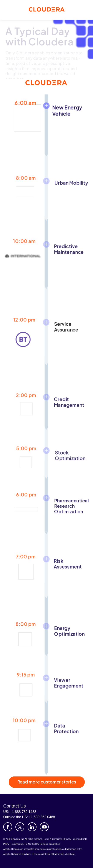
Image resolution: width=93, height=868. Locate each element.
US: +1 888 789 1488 (20, 812)
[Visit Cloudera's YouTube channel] (44, 827)
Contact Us (15, 806)
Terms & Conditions (53, 839)
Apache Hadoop (11, 849)
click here (70, 854)
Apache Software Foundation (17, 854)
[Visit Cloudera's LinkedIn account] (32, 827)
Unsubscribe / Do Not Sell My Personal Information (35, 844)
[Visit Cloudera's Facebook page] (8, 827)
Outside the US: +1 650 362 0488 (29, 817)
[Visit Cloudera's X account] (20, 827)
